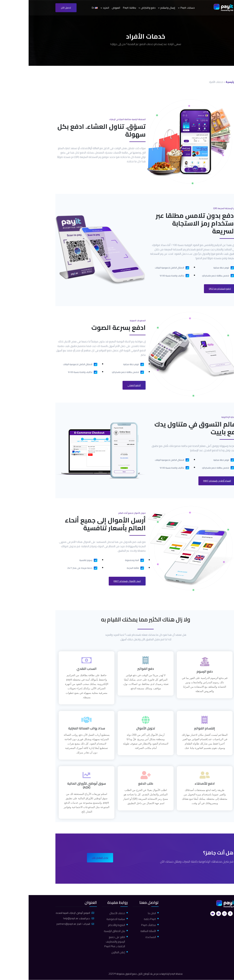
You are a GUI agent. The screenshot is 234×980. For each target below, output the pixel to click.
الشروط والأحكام (88, 925)
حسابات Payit (159, 8)
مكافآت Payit (120, 925)
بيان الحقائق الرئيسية (86, 931)
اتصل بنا (123, 913)
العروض (87, 8)
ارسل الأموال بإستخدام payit (99, 581)
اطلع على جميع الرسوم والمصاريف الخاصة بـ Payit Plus (86, 942)
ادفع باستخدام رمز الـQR (191, 289)
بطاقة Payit (101, 8)
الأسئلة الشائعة (120, 931)
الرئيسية (202, 82)
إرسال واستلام (139, 8)
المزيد (77, 8)
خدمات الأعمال (88, 913)
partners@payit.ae (38, 924)
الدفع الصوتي (105, 385)
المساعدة (122, 937)
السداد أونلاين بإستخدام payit (188, 481)
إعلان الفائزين (89, 952)
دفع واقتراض (120, 8)
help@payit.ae (42, 918)
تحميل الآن (37, 8)
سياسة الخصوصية (87, 919)
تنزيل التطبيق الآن (71, 858)
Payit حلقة (121, 919)
